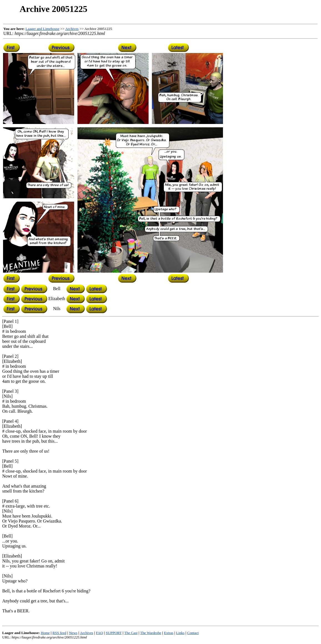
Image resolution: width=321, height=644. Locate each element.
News (73, 633)
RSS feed (59, 633)
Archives (72, 29)
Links (180, 633)
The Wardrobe (151, 633)
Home (45, 633)
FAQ (99, 633)
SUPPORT (114, 633)
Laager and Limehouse (42, 29)
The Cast (131, 633)
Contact (193, 633)
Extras (169, 633)
